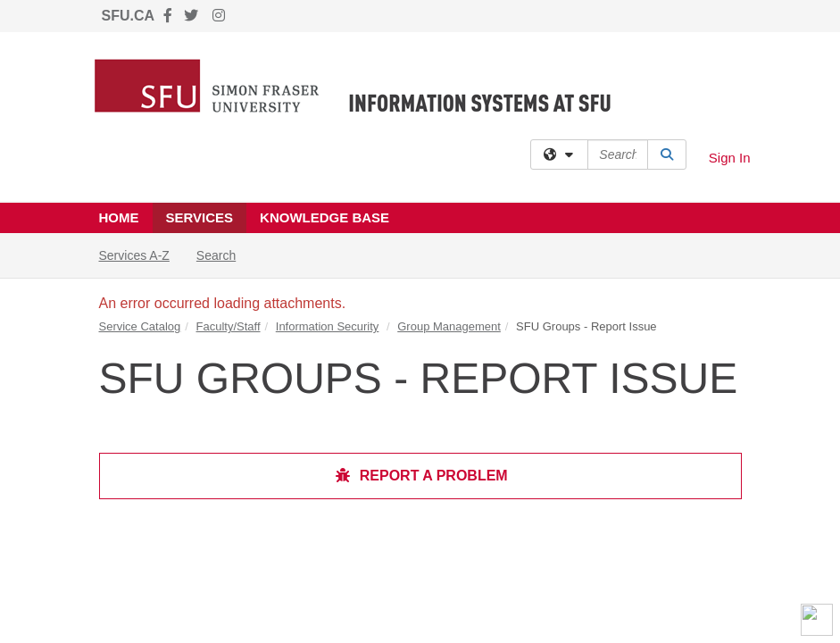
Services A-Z (134, 255)
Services (200, 217)
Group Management (449, 326)
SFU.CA (129, 16)
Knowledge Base (324, 217)
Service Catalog (140, 326)
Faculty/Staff (229, 326)
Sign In (730, 158)
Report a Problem (420, 476)
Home (119, 217)
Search (223, 254)
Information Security (328, 326)
